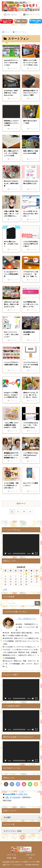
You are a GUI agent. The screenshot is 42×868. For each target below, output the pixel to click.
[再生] (6, 553)
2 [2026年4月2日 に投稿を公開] (26, 574)
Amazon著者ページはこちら (16, 794)
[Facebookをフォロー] (12, 784)
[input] (21, 603)
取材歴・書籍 (11, 858)
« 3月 (5, 590)
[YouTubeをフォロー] (24, 784)
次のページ (21, 503)
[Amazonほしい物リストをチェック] (36, 784)
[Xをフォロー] (6, 784)
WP (31, 858)
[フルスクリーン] (36, 553)
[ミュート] (33, 553)
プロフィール (11, 855)
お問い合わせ (31, 855)
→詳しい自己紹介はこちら (26, 619)
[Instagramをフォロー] (18, 784)
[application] (21, 545)
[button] (37, 603)
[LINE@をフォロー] (30, 784)
